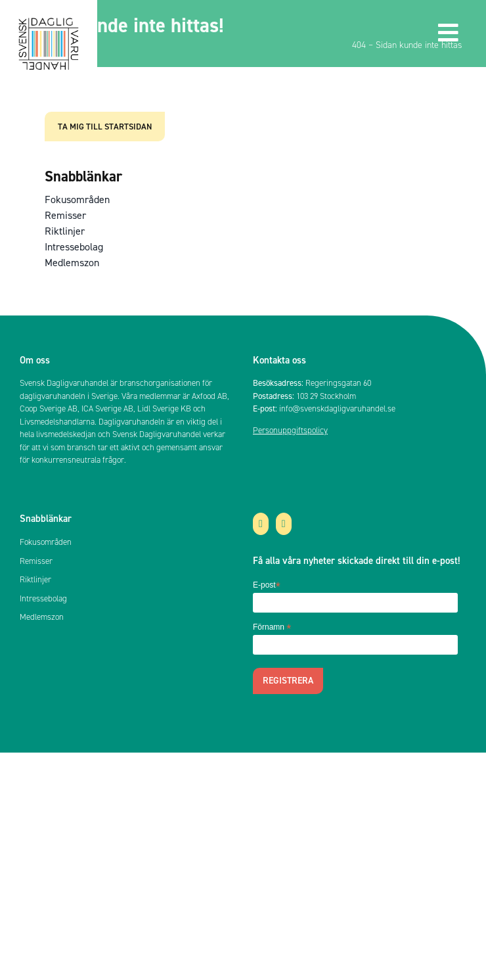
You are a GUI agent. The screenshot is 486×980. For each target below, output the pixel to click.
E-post (267, 586)
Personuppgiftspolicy (290, 430)
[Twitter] (261, 524)
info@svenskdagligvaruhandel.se (337, 408)
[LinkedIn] (284, 524)
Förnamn (272, 628)
